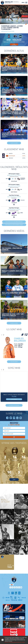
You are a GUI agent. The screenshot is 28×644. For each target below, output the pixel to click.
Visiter (14, 479)
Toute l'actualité (14, 143)
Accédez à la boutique (14, 405)
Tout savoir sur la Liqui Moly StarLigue (14, 222)
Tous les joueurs (14, 362)
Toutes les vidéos (14, 323)
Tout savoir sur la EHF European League (14, 225)
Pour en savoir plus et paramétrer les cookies (15, 642)
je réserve (14, 45)
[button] (26, 2)
